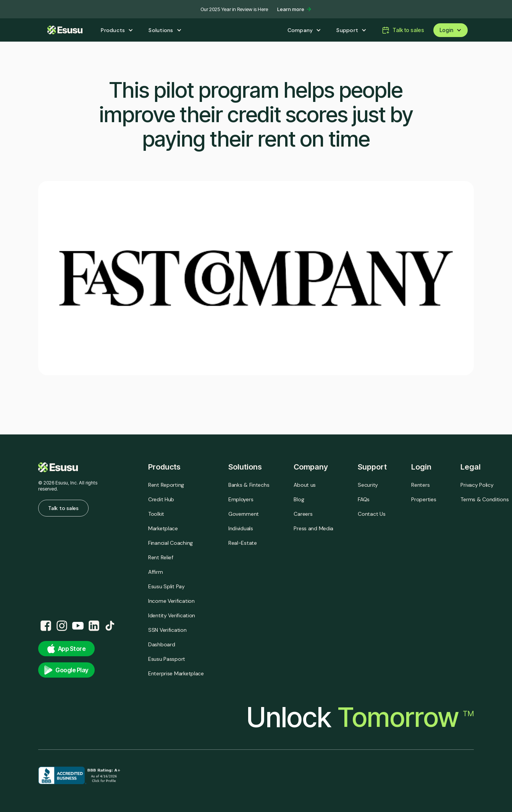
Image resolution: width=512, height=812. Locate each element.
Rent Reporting (166, 485)
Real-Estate (243, 543)
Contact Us (371, 514)
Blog (299, 499)
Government (244, 514)
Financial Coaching (170, 543)
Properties (424, 499)
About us (305, 485)
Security (368, 485)
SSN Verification (167, 630)
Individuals (241, 528)
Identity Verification (172, 615)
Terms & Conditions (485, 499)
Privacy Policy (477, 485)
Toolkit (156, 514)
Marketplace (163, 528)
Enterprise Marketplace (176, 673)
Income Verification (171, 601)
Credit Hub (161, 499)
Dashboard (162, 644)
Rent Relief (161, 557)
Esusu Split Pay (166, 586)
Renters (420, 485)
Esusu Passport (167, 659)
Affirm (155, 572)
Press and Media (313, 528)
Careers (303, 514)
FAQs (364, 499)
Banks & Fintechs (249, 485)
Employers (241, 499)
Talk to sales (63, 508)
